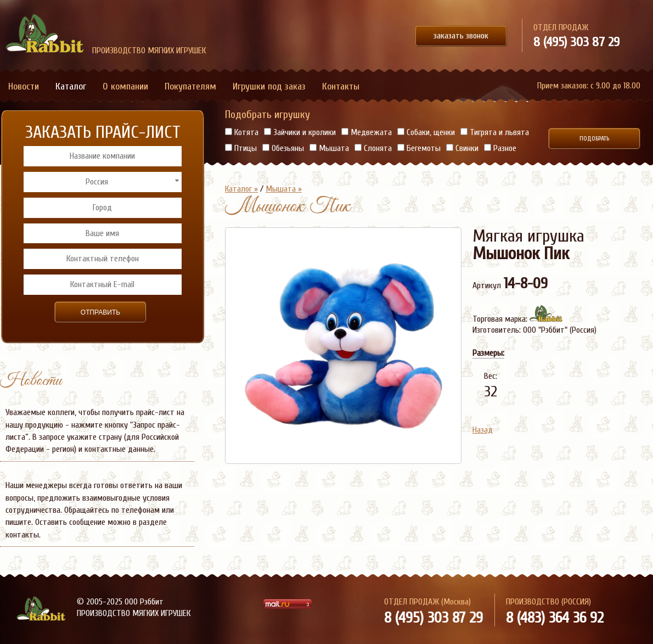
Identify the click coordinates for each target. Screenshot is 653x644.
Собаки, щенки (426, 132)
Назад (483, 430)
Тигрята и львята (495, 132)
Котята (242, 132)
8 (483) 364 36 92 (555, 618)
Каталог (71, 86)
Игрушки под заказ (269, 86)
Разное (500, 148)
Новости (24, 86)
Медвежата (367, 132)
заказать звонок (461, 36)
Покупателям (190, 86)
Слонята (373, 148)
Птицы (241, 148)
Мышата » (284, 189)
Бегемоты (419, 148)
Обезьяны (283, 148)
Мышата (329, 148)
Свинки (462, 148)
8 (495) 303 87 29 (576, 42)
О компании (125, 86)
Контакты (341, 86)
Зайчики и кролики (300, 132)
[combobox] (102, 182)
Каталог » (241, 189)
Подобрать (594, 138)
